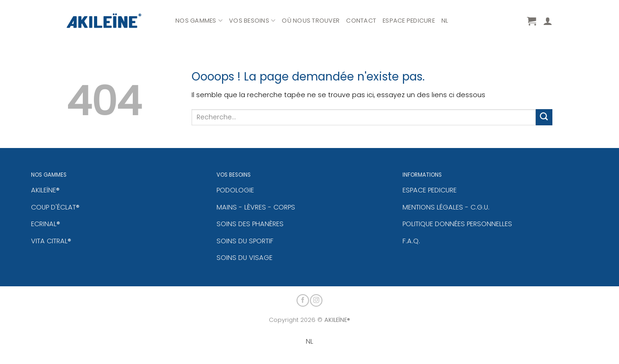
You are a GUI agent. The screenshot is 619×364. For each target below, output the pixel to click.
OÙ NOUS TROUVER (311, 21)
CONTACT (361, 21)
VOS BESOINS (252, 21)
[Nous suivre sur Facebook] (303, 299)
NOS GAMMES (199, 21)
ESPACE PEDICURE (409, 21)
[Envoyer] (544, 117)
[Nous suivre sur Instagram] (316, 299)
